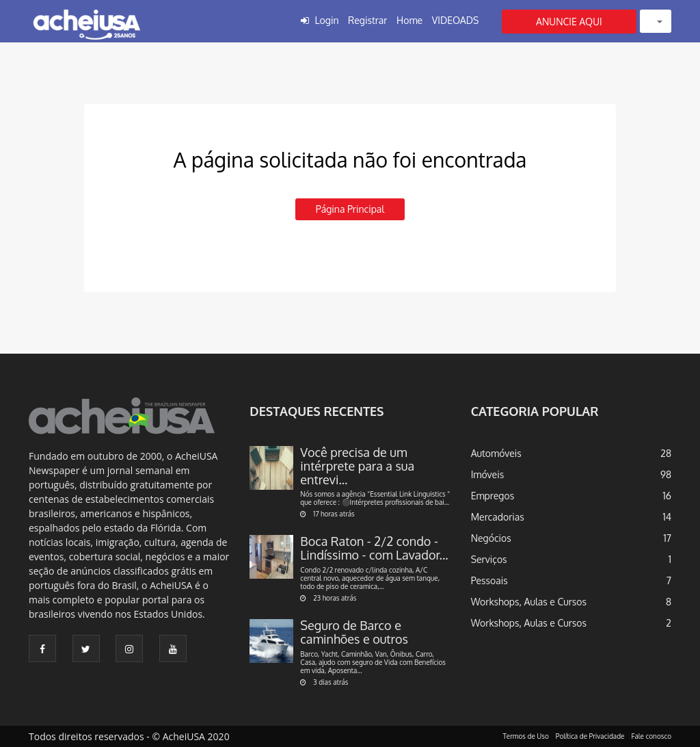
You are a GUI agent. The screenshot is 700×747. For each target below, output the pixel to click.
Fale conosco (652, 736)
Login (327, 20)
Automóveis (496, 453)
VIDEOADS (456, 20)
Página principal (350, 209)
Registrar (367, 20)
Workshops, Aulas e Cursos (529, 602)
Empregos (493, 496)
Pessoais (489, 580)
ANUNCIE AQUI (569, 22)
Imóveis (488, 474)
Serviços (489, 559)
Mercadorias (498, 517)
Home (409, 20)
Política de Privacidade (590, 736)
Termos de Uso (526, 736)
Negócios (491, 538)
